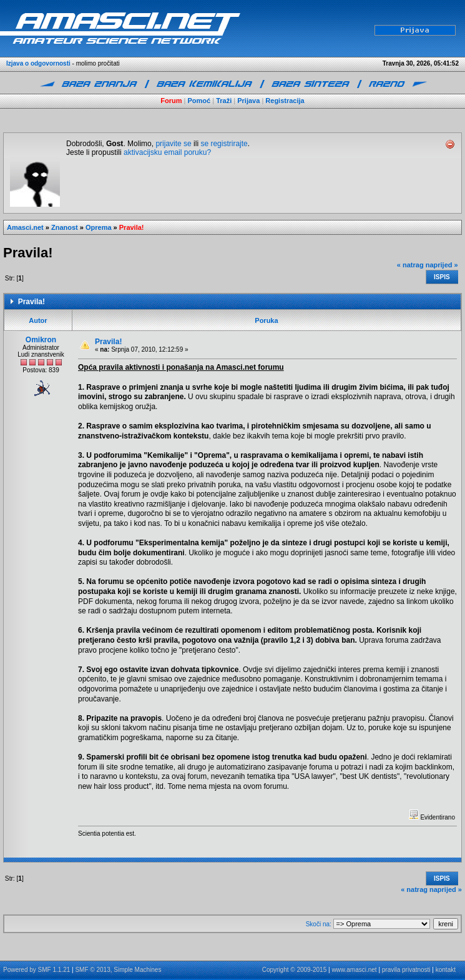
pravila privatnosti (406, 970)
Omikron (41, 340)
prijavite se (173, 144)
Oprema (99, 227)
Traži (224, 101)
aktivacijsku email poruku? (167, 152)
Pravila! (132, 227)
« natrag (410, 265)
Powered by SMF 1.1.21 (37, 970)
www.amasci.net (354, 970)
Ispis (442, 277)
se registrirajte (224, 144)
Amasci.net (25, 227)
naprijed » (442, 265)
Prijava (248, 101)
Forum (171, 101)
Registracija (285, 101)
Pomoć (199, 101)
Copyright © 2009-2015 (295, 970)
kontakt (446, 970)
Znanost (65, 227)
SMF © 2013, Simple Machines (118, 970)
